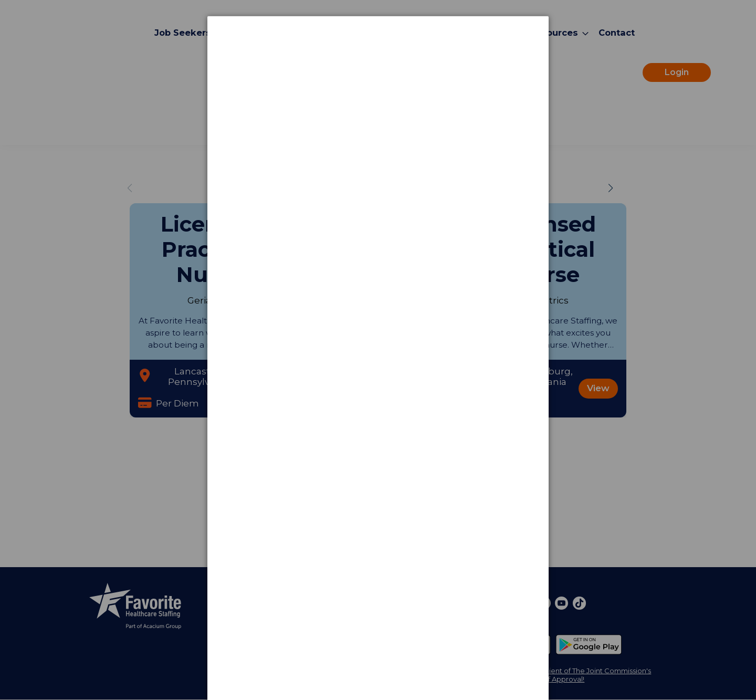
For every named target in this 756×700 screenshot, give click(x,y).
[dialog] (378, 55)
